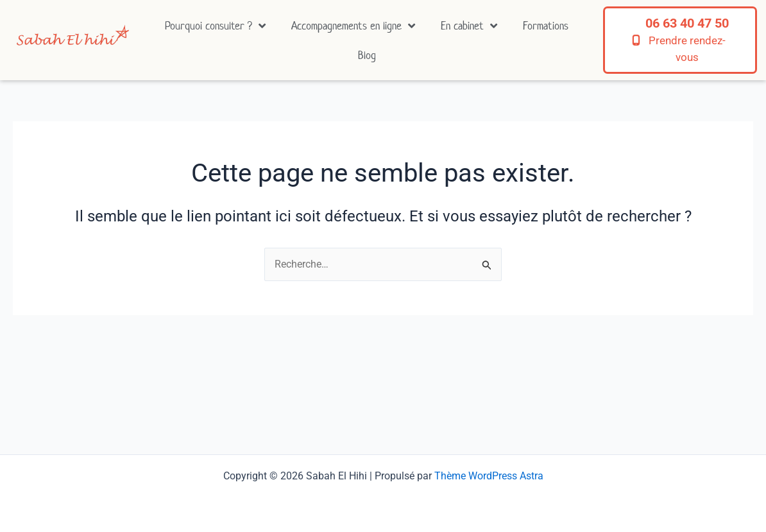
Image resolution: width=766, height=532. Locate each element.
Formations (546, 26)
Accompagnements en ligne (353, 26)
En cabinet (469, 26)
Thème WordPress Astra (489, 476)
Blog (367, 55)
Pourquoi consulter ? (215, 26)
